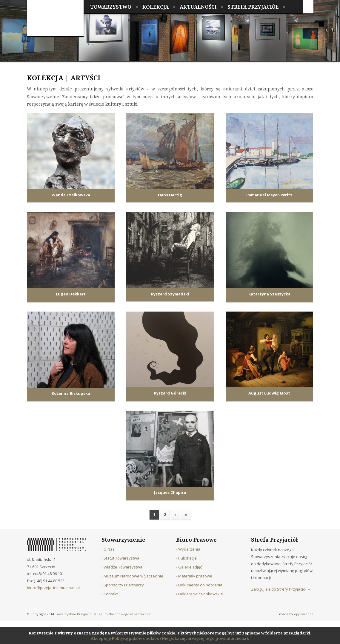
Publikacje (187, 558)
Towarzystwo (111, 7)
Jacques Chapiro (170, 492)
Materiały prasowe (195, 576)
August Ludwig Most (269, 393)
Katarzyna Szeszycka (269, 294)
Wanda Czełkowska (71, 195)
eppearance (304, 614)
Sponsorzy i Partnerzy (124, 585)
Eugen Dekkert (71, 294)
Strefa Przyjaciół (253, 7)
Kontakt (111, 594)
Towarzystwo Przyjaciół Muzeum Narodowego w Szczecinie (103, 614)
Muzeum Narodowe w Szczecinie (133, 576)
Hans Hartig (170, 195)
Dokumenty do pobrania (200, 585)
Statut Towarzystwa (121, 558)
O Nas (109, 549)
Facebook (308, 7)
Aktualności (198, 7)
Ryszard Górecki (170, 393)
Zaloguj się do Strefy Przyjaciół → (281, 589)
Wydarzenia (189, 549)
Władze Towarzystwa (123, 567)
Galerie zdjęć (190, 567)
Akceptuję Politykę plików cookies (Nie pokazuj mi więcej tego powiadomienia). (170, 638)
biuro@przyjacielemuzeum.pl (53, 588)
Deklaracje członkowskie (201, 594)
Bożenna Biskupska (71, 393)
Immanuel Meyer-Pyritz (269, 195)
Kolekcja (156, 7)
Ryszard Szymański (170, 294)
